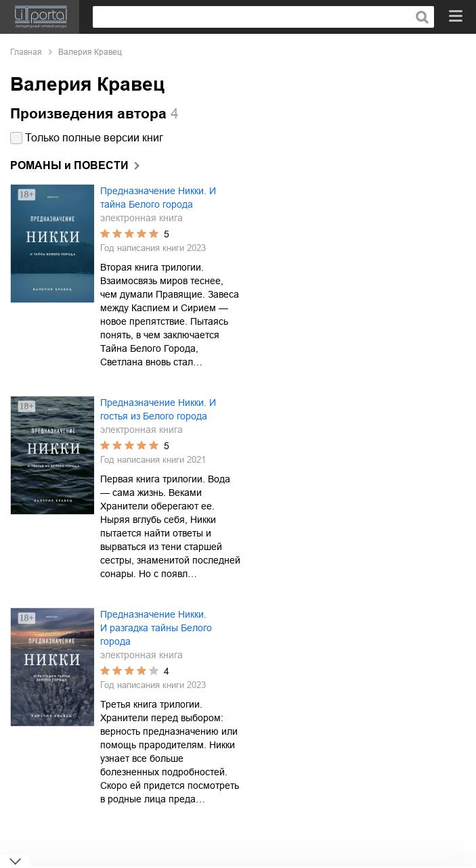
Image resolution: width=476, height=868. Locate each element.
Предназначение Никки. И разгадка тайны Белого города (156, 628)
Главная (26, 52)
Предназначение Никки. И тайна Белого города (158, 198)
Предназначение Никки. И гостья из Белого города (158, 409)
